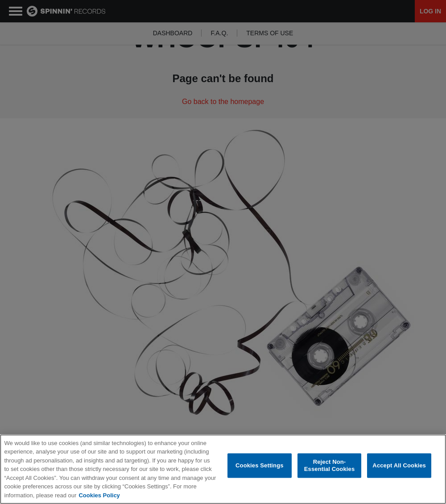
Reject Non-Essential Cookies (329, 466)
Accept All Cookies (399, 466)
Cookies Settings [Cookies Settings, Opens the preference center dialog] (260, 466)
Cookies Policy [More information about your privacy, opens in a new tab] (99, 495)
